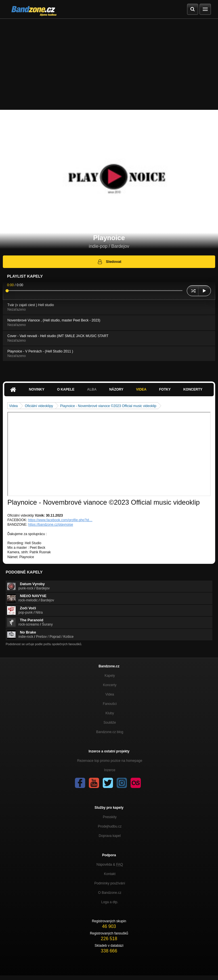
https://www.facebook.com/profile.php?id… (60, 520)
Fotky (165, 389)
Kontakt (110, 874)
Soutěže (110, 723)
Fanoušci (110, 704)
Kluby (110, 713)
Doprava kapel (110, 836)
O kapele (66, 389)
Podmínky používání (110, 883)
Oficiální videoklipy (39, 406)
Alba (92, 389)
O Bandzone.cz (110, 893)
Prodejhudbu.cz (110, 826)
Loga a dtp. (110, 902)
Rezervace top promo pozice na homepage (110, 761)
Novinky (37, 389)
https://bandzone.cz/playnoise (51, 525)
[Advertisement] (109, 61)
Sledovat (109, 262)
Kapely (110, 676)
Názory (116, 389)
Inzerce (110, 770)
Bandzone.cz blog (110, 732)
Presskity (110, 817)
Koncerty (193, 389)
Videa (141, 389)
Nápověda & (110, 865)
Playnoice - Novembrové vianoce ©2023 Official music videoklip (108, 406)
